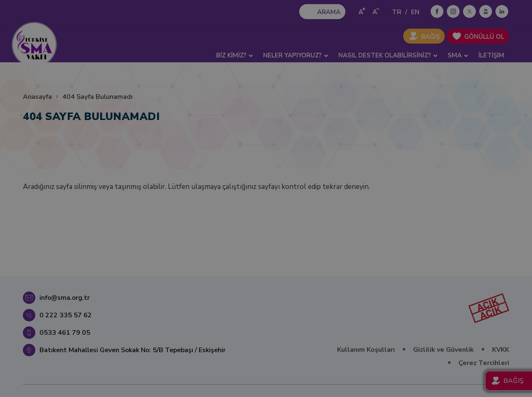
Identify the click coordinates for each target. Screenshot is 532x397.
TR (397, 12)
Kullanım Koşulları (366, 350)
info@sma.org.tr (65, 298)
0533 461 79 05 (65, 333)
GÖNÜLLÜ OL (484, 37)
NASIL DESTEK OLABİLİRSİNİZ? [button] (388, 55)
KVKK (501, 350)
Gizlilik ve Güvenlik (443, 350)
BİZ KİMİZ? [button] (235, 55)
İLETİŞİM (491, 55)
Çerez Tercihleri (484, 363)
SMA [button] (458, 55)
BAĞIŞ (430, 37)
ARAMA (329, 12)
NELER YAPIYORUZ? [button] (296, 55)
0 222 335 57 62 (66, 315)
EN (415, 12)
